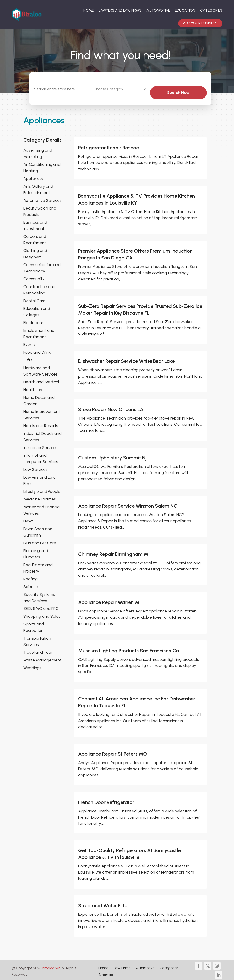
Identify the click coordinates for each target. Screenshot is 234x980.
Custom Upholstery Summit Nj (112, 455)
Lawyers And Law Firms (120, 10)
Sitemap (106, 972)
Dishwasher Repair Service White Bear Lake (126, 359)
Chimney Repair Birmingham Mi (114, 551)
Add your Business (200, 23)
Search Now (187, 90)
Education (185, 10)
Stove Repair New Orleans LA (111, 407)
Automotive (158, 10)
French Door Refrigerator (106, 800)
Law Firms (122, 965)
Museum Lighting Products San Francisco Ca (129, 648)
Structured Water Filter (104, 903)
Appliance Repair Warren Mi (109, 600)
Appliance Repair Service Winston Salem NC (128, 503)
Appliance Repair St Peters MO (113, 751)
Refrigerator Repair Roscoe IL (111, 145)
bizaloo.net (51, 966)
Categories (211, 10)
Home (89, 10)
